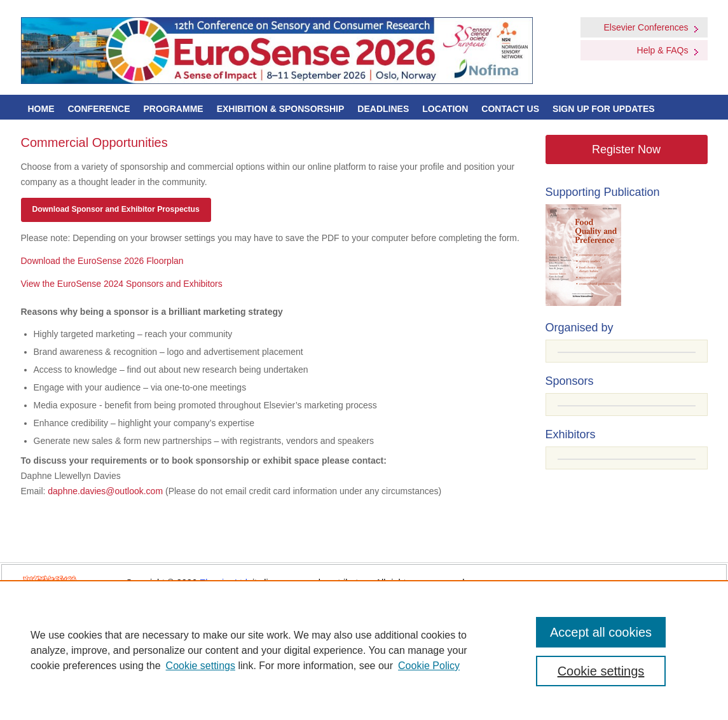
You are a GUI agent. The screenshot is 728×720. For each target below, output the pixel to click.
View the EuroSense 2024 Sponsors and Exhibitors (122, 284)
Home (41, 109)
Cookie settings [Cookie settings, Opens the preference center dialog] (601, 671)
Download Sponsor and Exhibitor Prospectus (116, 209)
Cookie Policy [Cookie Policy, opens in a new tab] (429, 666)
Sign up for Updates (604, 109)
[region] (364, 650)
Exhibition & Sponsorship (281, 109)
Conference (99, 109)
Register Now (626, 149)
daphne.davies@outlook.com (105, 491)
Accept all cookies (601, 632)
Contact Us (510, 109)
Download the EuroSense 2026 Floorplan (102, 261)
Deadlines (383, 109)
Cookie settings (201, 666)
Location (445, 109)
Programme (174, 109)
